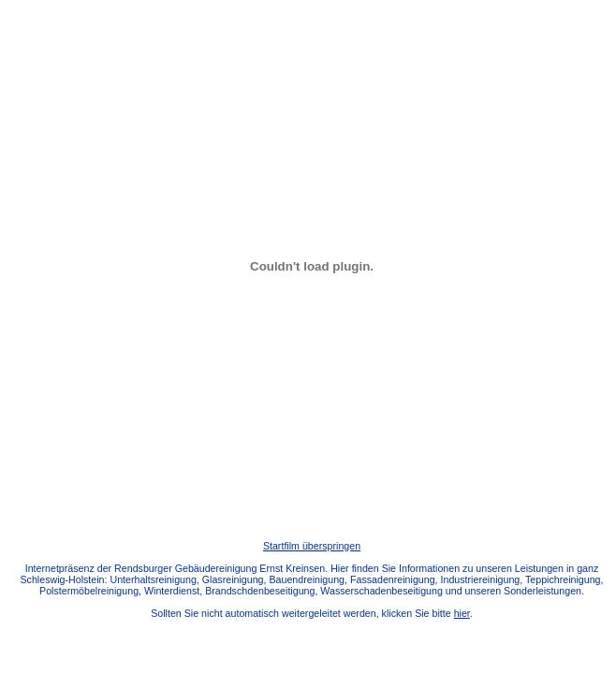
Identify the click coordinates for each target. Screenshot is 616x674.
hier (462, 613)
